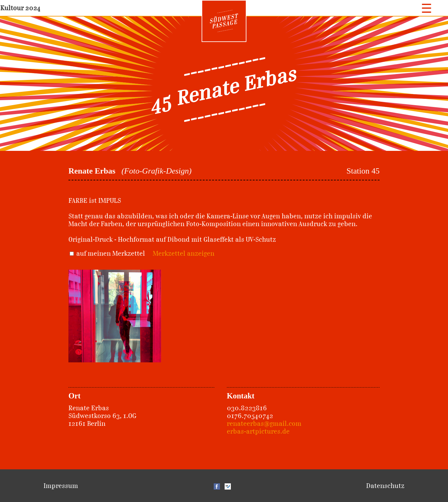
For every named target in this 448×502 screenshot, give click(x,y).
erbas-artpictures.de (258, 431)
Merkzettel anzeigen (184, 253)
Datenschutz (385, 486)
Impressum (61, 486)
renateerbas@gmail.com (264, 423)
